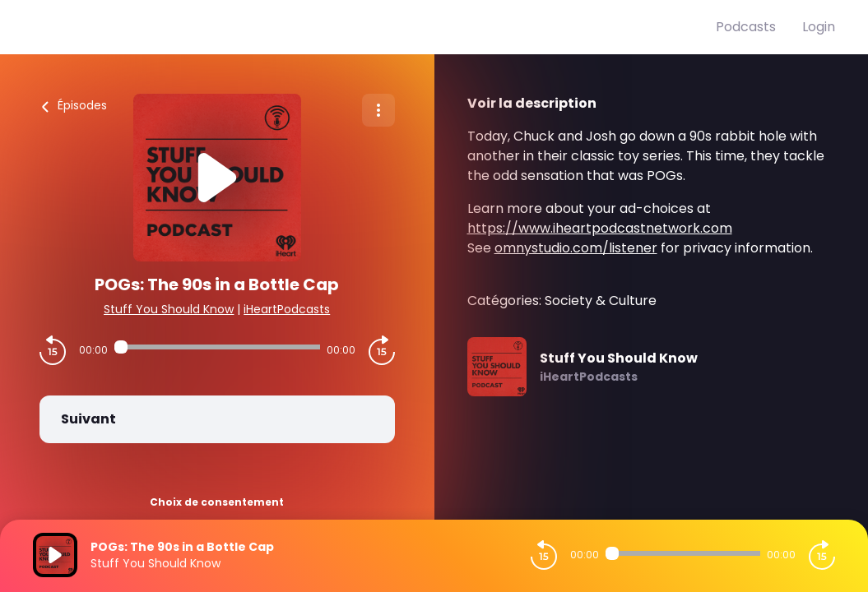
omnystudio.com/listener (576, 248)
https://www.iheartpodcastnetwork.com (600, 228)
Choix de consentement (217, 502)
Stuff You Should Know (169, 309)
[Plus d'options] (378, 110)
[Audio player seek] (217, 347)
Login (819, 27)
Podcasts (746, 27)
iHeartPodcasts (287, 309)
